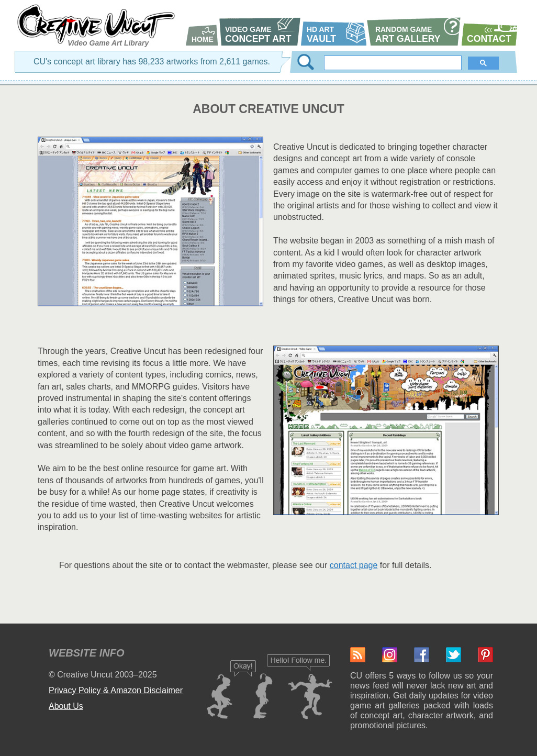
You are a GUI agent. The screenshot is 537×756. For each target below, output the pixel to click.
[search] (394, 63)
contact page (354, 565)
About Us (66, 706)
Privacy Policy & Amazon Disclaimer (116, 690)
